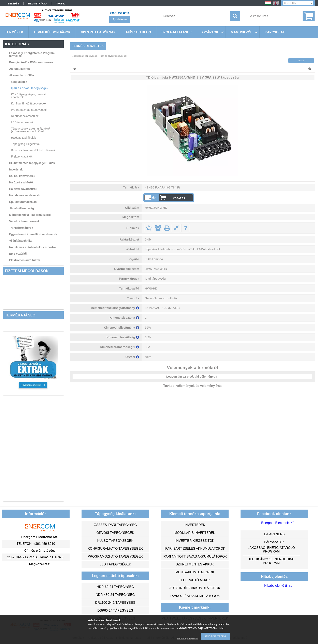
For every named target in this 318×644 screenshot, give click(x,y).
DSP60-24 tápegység (115, 610)
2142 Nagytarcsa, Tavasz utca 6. (36, 557)
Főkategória (77, 56)
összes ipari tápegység (115, 525)
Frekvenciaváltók (22, 156)
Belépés (13, 4)
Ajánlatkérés (120, 19)
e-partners (274, 534)
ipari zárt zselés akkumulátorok (195, 549)
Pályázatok (274, 542)
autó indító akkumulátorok (195, 588)
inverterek (195, 525)
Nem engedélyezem (187, 639)
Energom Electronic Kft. (278, 523)
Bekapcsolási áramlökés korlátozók (33, 150)
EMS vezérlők (18, 254)
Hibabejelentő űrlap (278, 586)
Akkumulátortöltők (22, 75)
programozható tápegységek (115, 556)
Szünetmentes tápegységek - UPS (32, 163)
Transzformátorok (21, 228)
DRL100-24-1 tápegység (115, 603)
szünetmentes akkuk (195, 564)
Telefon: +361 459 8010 (36, 544)
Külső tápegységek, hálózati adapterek (29, 96)
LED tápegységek (22, 122)
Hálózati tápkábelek (23, 138)
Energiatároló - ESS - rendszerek (31, 62)
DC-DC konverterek (22, 176)
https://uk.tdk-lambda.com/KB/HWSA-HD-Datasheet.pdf (182, 249)
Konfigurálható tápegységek (29, 103)
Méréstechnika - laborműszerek (30, 215)
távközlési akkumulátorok (195, 596)
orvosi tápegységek (115, 533)
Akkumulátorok (19, 69)
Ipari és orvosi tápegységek (30, 88)
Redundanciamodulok (25, 116)
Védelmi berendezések (24, 221)
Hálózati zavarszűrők (23, 189)
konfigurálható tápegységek (115, 549)
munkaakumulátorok (195, 572)
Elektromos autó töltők (25, 260)
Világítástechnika (21, 241)
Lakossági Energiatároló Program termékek (32, 54)
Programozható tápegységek (29, 110)
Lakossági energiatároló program (271, 550)
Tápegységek (18, 82)
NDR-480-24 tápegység (115, 595)
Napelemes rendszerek (25, 195)
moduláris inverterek (195, 533)
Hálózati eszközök (21, 182)
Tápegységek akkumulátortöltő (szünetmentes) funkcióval (30, 130)
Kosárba (179, 198)
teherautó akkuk (195, 580)
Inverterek (16, 169)
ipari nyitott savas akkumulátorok (195, 556)
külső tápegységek (115, 541)
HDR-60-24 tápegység (115, 587)
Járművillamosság (21, 208)
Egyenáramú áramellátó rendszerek (33, 234)
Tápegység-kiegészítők (26, 144)
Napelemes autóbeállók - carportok (33, 247)
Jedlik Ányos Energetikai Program (271, 561)
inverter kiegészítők (195, 541)
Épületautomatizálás (23, 202)
